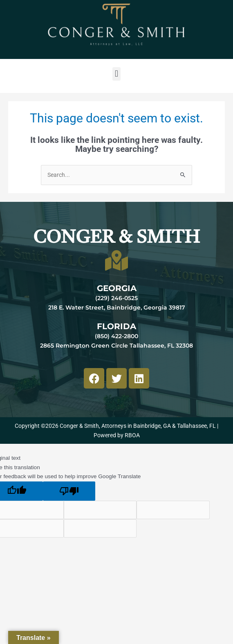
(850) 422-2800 (116, 336)
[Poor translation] (69, 491)
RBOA (132, 435)
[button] (116, 74)
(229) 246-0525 (116, 298)
